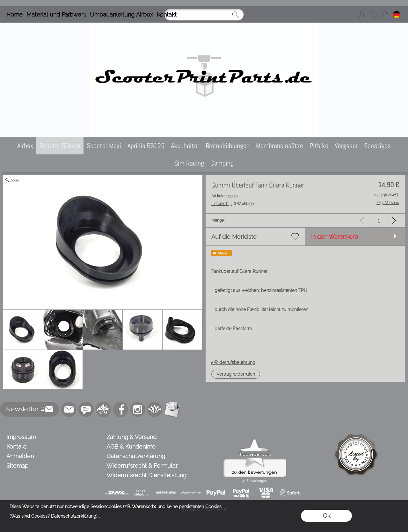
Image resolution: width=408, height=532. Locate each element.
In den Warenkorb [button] (335, 237)
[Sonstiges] (377, 146)
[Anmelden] (362, 15)
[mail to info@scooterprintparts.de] (69, 409)
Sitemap (17, 466)
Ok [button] (327, 516)
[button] (236, 374)
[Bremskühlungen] (228, 146)
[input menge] (379, 220)
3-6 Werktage (233, 204)
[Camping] (222, 163)
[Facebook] (120, 409)
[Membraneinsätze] (280, 146)
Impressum (21, 437)
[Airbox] (25, 146)
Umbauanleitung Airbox (121, 14)
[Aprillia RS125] (146, 146)
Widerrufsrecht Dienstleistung (146, 475)
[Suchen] (204, 15)
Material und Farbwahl (56, 14)
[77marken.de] (86, 409)
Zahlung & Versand (131, 437)
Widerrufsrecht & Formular (142, 466)
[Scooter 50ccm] (60, 146)
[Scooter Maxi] (104, 146)
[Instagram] (138, 409)
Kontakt (167, 14)
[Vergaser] (346, 146)
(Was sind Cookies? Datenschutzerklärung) (54, 516)
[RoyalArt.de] (103, 409)
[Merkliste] (374, 15)
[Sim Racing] (189, 163)
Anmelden (20, 456)
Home (15, 14)
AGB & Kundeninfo (131, 447)
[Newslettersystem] (172, 409)
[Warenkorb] (385, 15)
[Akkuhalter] (185, 146)
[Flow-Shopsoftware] (155, 409)
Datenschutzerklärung (136, 456)
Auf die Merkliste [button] (234, 237)
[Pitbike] (319, 146)
